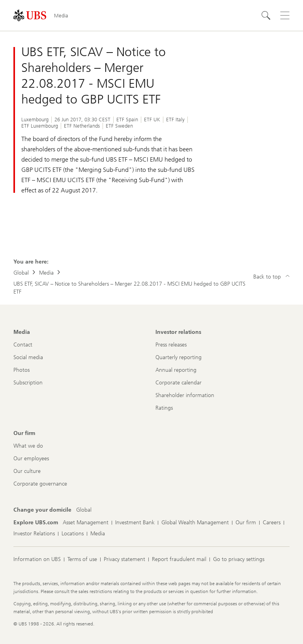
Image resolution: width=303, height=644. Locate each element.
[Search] (266, 15)
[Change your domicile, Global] (84, 510)
